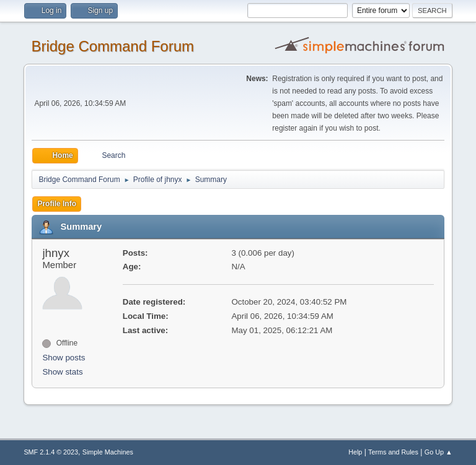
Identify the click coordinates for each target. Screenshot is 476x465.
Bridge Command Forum (112, 46)
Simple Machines (108, 452)
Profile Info (57, 204)
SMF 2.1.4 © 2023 (51, 452)
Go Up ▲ (439, 452)
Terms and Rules (393, 452)
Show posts (64, 358)
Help (355, 452)
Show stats (62, 372)
